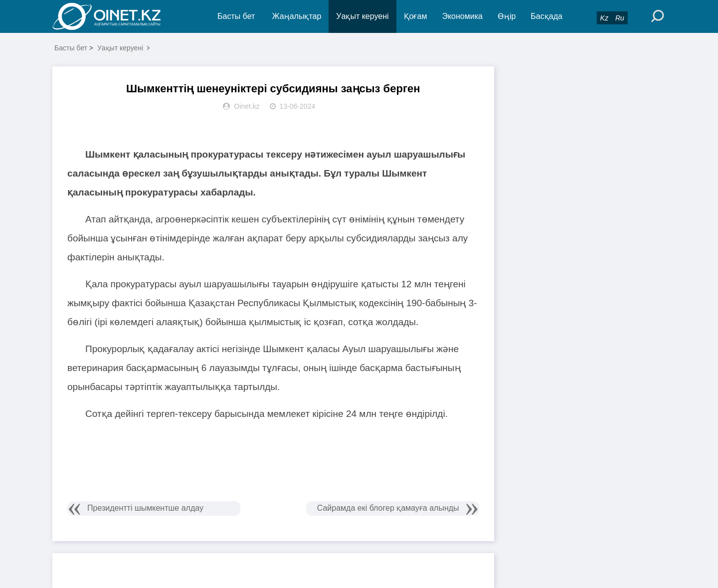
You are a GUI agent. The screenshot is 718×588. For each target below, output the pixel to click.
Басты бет (236, 16)
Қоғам (416, 16)
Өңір (507, 16)
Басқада (546, 16)
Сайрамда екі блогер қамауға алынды (388, 508)
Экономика (462, 16)
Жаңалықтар (297, 16)
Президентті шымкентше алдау (145, 508)
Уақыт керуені (362, 16)
